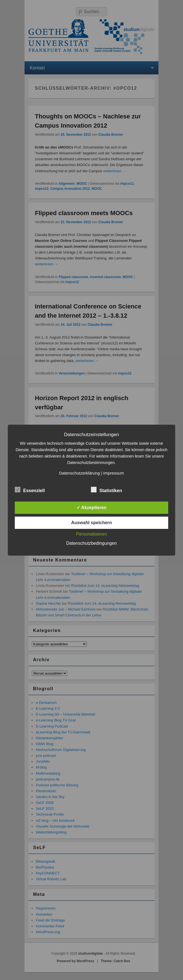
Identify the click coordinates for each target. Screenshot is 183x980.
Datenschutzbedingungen (91, 543)
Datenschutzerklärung (80, 473)
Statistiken (106, 490)
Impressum (114, 473)
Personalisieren (92, 534)
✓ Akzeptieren (92, 508)
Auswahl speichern (92, 523)
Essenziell (30, 490)
